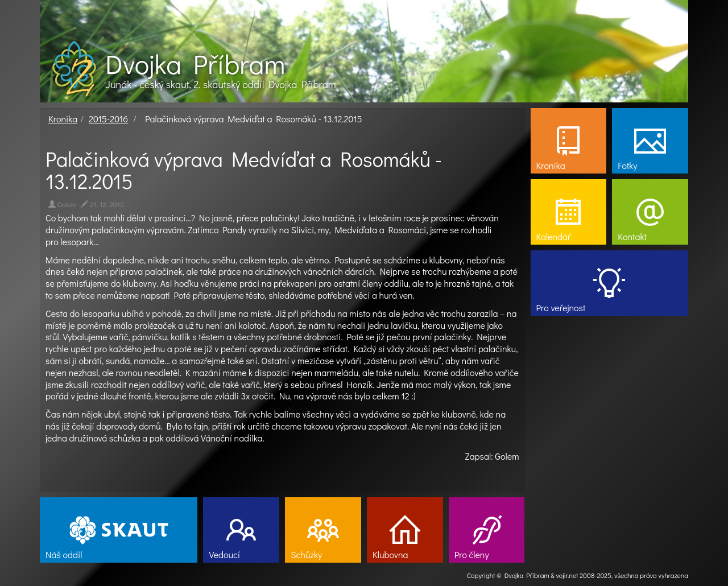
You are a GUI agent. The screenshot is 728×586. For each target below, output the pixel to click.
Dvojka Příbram (195, 64)
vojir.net (567, 575)
